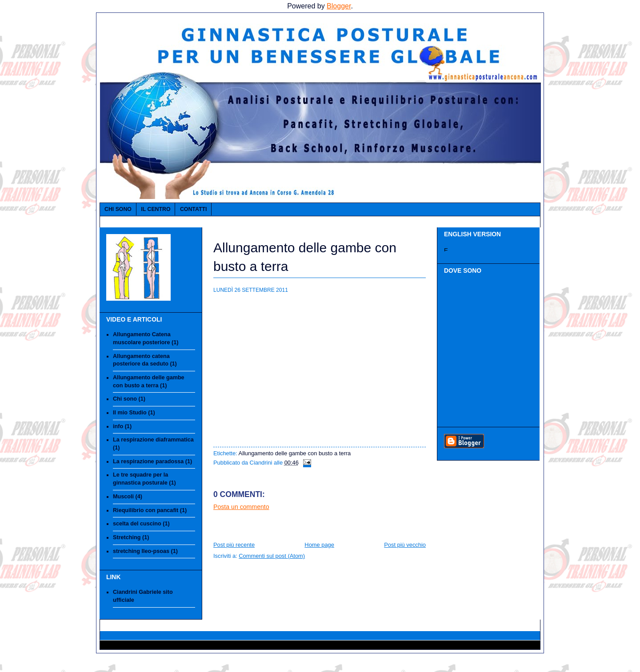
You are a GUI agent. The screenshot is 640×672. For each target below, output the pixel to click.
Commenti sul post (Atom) (272, 556)
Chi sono (118, 209)
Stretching (127, 537)
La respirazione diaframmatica (153, 440)
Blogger (339, 6)
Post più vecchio (405, 545)
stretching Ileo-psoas (141, 551)
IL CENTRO (156, 209)
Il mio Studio (130, 413)
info (118, 426)
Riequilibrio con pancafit (146, 510)
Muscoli (123, 497)
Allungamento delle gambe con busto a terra (295, 453)
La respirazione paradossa (148, 461)
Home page (319, 545)
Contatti (193, 209)
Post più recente (234, 545)
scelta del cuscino (137, 524)
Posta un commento (241, 507)
